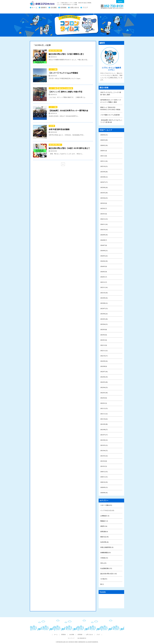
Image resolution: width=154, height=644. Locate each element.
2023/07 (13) (104, 309)
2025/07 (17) (104, 182)
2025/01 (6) (104, 214)
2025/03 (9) (104, 203)
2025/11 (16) (104, 161)
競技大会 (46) (104, 537)
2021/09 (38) (104, 424)
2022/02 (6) (104, 398)
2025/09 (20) (104, 172)
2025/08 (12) (104, 177)
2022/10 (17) (104, 356)
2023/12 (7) (104, 282)
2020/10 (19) (104, 482)
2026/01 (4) (104, 151)
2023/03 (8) (104, 330)
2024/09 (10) (104, 235)
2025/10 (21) (104, 166)
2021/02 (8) (104, 461)
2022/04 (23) (104, 387)
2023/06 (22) (104, 314)
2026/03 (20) (104, 140)
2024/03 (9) (104, 266)
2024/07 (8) (104, 245)
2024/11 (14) (104, 224)
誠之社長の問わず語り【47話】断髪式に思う (66, 54)
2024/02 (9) (104, 272)
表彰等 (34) (104, 526)
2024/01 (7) (104, 277)
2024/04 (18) (104, 261)
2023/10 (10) (104, 293)
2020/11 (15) (104, 477)
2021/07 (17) (104, 435)
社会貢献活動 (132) (106, 568)
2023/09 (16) (104, 298)
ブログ (85, 8)
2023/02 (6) (104, 335)
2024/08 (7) (104, 240)
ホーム (34, 8)
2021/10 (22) (104, 419)
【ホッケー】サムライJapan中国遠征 (63, 73)
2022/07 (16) (104, 372)
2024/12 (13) (104, 219)
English (120, 2)
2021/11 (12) (104, 414)
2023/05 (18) (104, 319)
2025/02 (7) (104, 209)
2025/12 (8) (104, 156)
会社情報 (53, 8)
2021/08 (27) (104, 430)
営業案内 (44, 8)
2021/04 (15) (104, 451)
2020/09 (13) (104, 487)
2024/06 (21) (104, 251)
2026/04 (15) (104, 135)
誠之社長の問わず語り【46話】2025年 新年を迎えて (69, 148)
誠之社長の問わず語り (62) (109, 574)
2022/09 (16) (104, 361)
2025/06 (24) (104, 188)
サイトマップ (71, 638)
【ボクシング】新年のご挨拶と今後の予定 (66, 92)
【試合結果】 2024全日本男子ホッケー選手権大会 (68, 111)
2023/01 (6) (104, 340)
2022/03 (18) (104, 393)
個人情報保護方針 (82, 638)
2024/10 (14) (104, 230)
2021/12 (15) (104, 408)
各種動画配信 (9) (105, 553)
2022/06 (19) (104, 377)
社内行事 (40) (104, 542)
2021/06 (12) (104, 440)
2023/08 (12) (104, 303)
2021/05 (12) (104, 445)
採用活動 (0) (104, 532)
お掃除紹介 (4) (105, 516)
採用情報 (63, 8)
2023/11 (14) (104, 287)
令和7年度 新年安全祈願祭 (59, 129)
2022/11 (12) (104, 351)
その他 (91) (104, 579)
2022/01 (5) (104, 403)
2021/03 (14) (104, 456)
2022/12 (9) (104, 345)
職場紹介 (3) (104, 521)
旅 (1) (102, 584)
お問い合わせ (74, 8)
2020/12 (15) (104, 472)
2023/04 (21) (104, 324)
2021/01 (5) (104, 466)
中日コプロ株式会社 (42, 3)
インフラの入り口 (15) (107, 510)
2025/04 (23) (104, 198)
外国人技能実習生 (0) (107, 547)
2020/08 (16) (104, 493)
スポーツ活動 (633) (106, 505)
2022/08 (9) (104, 366)
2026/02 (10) (104, 145)
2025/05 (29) (104, 193)
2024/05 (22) (104, 256)
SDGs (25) (103, 563)
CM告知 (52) (104, 558)
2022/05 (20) (104, 382)
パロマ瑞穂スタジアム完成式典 (110, 115)
